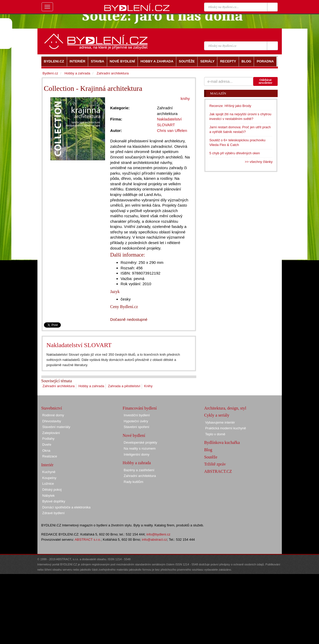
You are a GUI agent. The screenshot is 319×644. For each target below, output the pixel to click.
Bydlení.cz (50, 73)
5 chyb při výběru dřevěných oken (235, 153)
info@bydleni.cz (158, 534)
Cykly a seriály (217, 415)
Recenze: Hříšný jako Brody (230, 106)
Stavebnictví (52, 408)
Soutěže (211, 457)
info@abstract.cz (155, 540)
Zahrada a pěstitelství (124, 386)
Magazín (218, 93)
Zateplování (51, 433)
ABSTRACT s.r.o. (88, 540)
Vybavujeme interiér (220, 422)
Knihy (148, 386)
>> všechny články (259, 162)
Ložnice (48, 484)
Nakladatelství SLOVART (79, 345)
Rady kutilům (134, 482)
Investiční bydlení (137, 415)
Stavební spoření (136, 427)
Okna (46, 451)
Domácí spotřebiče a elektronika (67, 507)
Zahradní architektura (59, 386)
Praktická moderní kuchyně (226, 428)
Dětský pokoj (52, 490)
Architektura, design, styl (225, 408)
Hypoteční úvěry (136, 421)
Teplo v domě (215, 434)
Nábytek (49, 496)
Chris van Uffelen (172, 130)
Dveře (47, 445)
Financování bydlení (140, 408)
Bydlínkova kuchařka (222, 442)
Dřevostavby (52, 421)
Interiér (47, 465)
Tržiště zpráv (215, 464)
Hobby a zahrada (91, 386)
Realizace (50, 456)
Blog (208, 450)
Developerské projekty (141, 442)
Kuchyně (49, 472)
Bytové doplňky (54, 501)
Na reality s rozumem (140, 448)
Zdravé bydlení (54, 513)
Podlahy (48, 439)
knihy (185, 98)
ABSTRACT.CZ (218, 471)
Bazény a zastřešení (139, 470)
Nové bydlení (134, 435)
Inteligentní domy (137, 454)
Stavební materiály (56, 427)
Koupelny (49, 478)
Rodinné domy (53, 415)
